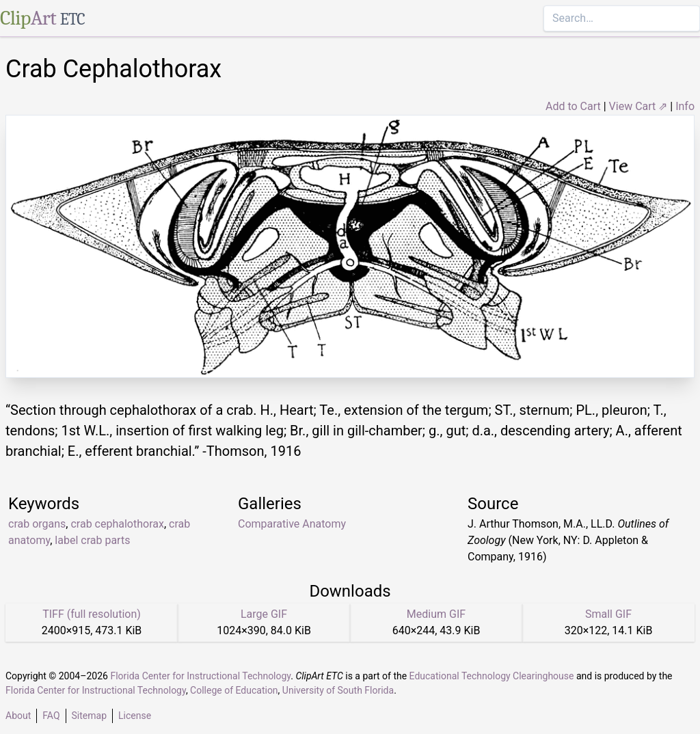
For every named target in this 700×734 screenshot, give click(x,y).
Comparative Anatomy (292, 524)
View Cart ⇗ (638, 106)
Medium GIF (436, 614)
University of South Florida (338, 690)
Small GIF (608, 614)
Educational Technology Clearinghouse (492, 676)
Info (685, 106)
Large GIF (264, 614)
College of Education (234, 690)
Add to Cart (573, 106)
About (18, 716)
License (135, 716)
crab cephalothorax (117, 524)
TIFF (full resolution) (92, 614)
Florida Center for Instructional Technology (200, 676)
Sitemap (89, 716)
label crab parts (92, 540)
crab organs (37, 524)
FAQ (51, 716)
